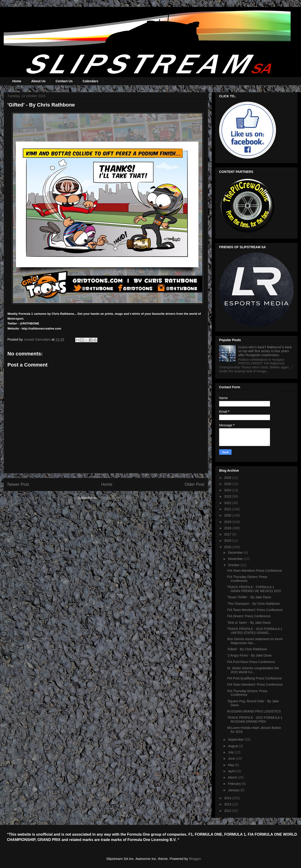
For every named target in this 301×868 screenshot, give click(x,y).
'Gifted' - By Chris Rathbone (247, 649)
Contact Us (64, 81)
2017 (228, 534)
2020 (228, 515)
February (235, 784)
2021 (228, 509)
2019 (228, 522)
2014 (228, 798)
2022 (228, 503)
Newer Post (18, 484)
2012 (228, 811)
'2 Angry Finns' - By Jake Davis (249, 655)
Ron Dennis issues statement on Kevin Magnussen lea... (255, 641)
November (236, 559)
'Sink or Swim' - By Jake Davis (249, 623)
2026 (228, 478)
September (236, 740)
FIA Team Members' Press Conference (255, 610)
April (232, 771)
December (236, 553)
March (233, 777)
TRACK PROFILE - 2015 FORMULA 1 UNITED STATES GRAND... (255, 631)
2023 (228, 496)
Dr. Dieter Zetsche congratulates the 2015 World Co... (253, 670)
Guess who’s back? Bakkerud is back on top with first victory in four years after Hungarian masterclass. (265, 351)
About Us (38, 81)
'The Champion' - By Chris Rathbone (253, 604)
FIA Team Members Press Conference (255, 571)
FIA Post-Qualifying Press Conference (254, 678)
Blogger (195, 859)
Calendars (90, 81)
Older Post (194, 484)
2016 (228, 541)
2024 (228, 490)
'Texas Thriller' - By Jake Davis (249, 597)
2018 (228, 528)
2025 (228, 484)
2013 (228, 804)
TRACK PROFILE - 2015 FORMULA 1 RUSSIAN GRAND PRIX (255, 720)
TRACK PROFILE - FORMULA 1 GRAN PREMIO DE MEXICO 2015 (254, 589)
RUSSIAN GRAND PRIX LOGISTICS (254, 711)
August (233, 746)
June (232, 758)
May (231, 765)
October (234, 565)
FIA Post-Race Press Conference (251, 662)
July (231, 752)
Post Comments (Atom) (116, 498)
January (234, 790)
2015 (228, 547)
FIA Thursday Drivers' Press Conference (247, 579)
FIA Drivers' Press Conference (249, 616)
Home (17, 81)
